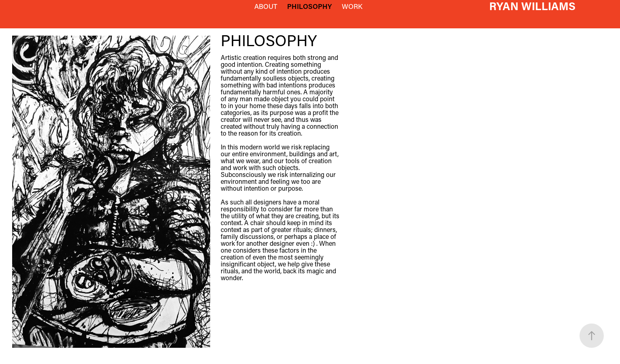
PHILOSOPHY (309, 6)
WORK (352, 6)
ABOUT (266, 6)
